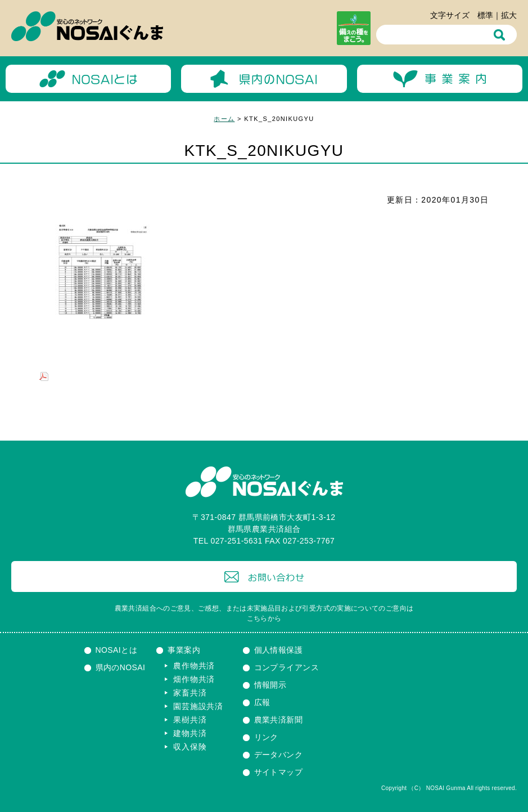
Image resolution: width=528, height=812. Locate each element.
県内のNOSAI (121, 667)
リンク (266, 737)
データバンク (279, 755)
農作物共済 (194, 666)
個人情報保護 (279, 650)
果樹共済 (190, 720)
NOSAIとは (117, 650)
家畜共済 (190, 693)
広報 (262, 702)
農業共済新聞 (279, 720)
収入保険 (190, 747)
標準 (485, 15)
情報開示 (270, 685)
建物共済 (190, 733)
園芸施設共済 (198, 706)
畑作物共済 (194, 679)
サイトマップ (279, 772)
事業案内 (184, 650)
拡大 (509, 15)
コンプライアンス (286, 667)
